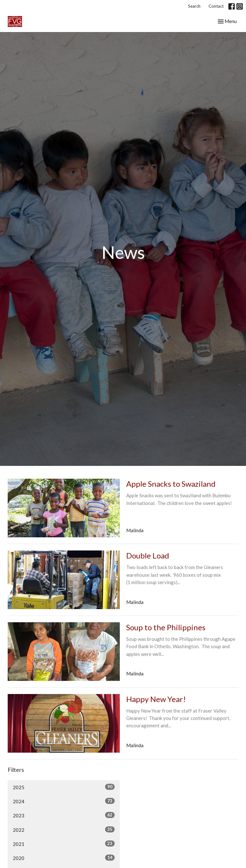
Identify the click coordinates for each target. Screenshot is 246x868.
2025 (64, 787)
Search (194, 6)
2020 (64, 858)
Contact (216, 6)
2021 (64, 844)
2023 (64, 815)
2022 (64, 830)
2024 (64, 801)
